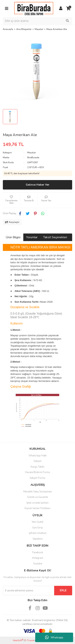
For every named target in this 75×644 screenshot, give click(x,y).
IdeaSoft (18, 640)
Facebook (38, 552)
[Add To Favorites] (11, 200)
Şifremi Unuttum (38, 533)
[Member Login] (61, 9)
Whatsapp (54, 637)
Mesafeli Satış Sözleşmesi (38, 492)
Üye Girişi (37, 528)
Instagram (38, 558)
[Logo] (34, 8)
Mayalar (32, 153)
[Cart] (68, 9)
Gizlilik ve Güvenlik (37, 497)
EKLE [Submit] (63, 590)
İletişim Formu (37, 478)
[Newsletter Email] (29, 591)
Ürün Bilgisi (13, 237)
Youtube (38, 564)
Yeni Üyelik (37, 522)
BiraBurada (33, 157)
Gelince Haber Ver (38, 185)
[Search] (37, 21)
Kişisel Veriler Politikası (37, 508)
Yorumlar (32, 237)
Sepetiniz (38, 539)
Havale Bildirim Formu (37, 472)
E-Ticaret (30, 640)
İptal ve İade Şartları (38, 503)
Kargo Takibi (37, 467)
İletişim (38, 461)
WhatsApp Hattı (38, 456)
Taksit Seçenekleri (55, 237)
